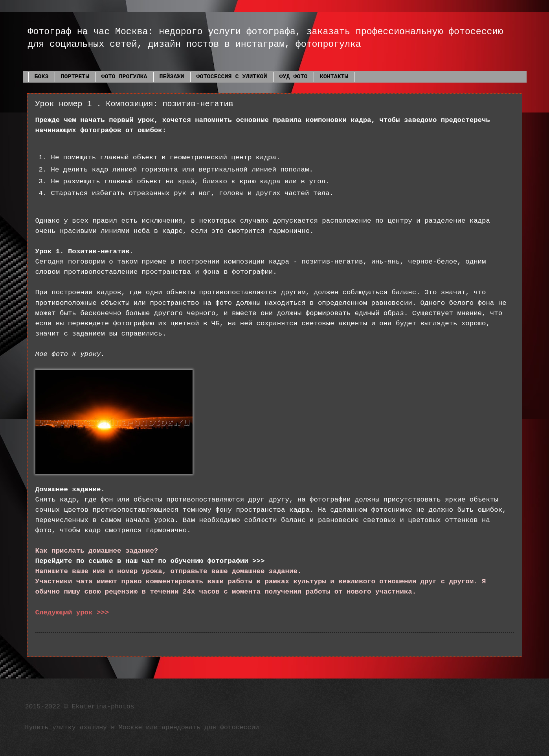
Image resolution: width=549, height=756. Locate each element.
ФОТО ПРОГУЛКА (124, 77)
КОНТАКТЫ (334, 77)
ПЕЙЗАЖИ (172, 77)
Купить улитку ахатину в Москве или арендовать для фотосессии (142, 727)
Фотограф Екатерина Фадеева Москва (31, 21)
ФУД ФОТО (294, 77)
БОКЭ (42, 77)
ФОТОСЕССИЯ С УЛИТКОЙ (232, 77)
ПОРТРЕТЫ (75, 77)
